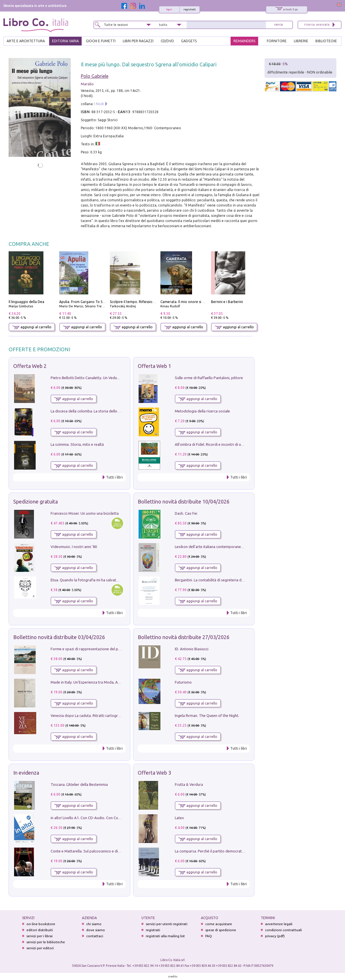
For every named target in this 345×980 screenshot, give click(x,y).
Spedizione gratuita (36, 501)
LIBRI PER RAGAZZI (138, 41)
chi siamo (94, 924)
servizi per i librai (40, 936)
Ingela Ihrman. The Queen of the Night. (207, 715)
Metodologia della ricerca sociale (202, 411)
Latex (179, 818)
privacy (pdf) (275, 936)
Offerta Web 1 (154, 366)
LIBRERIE (301, 41)
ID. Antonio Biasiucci (192, 649)
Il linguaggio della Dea (26, 302)
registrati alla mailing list (165, 936)
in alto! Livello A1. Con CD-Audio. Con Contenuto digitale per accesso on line (114, 818)
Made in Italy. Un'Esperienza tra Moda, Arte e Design (94, 682)
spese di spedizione (221, 930)
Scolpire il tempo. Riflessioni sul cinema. (142, 302)
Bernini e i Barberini (227, 302)
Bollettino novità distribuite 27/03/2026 (184, 637)
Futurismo (183, 682)
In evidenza (26, 773)
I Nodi (99, 104)
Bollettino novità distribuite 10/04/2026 (184, 501)
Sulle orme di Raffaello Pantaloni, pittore (209, 378)
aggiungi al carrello (32, 327)
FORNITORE (277, 41)
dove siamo (96, 930)
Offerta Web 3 (154, 773)
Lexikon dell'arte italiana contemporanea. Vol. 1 (214, 547)
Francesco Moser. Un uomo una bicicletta (85, 513)
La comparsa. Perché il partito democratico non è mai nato (224, 851)
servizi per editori (40, 948)
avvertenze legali (279, 924)
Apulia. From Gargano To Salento (86, 302)
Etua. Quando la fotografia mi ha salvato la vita (90, 580)
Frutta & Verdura (189, 784)
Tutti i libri (114, 477)
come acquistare (219, 924)
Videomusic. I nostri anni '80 (74, 547)
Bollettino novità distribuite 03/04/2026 (59, 637)
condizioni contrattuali (283, 930)
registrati (190, 9)
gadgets (189, 41)
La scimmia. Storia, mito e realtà (77, 444)
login (169, 9)
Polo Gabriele (95, 76)
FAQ (209, 936)
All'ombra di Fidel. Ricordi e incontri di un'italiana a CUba (222, 444)
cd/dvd (167, 41)
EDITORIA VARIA (65, 41)
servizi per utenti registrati (167, 924)
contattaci (95, 936)
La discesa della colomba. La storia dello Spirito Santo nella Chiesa (106, 411)
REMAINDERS (244, 41)
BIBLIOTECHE (326, 41)
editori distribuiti (40, 930)
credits (173, 976)
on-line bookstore (41, 924)
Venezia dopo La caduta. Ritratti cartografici (88, 715)
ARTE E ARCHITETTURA (26, 41)
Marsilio (87, 84)
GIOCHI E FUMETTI (101, 41)
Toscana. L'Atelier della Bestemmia (79, 784)
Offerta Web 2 (30, 366)
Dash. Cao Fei (186, 513)
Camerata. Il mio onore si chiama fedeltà (193, 302)
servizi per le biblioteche (46, 942)
